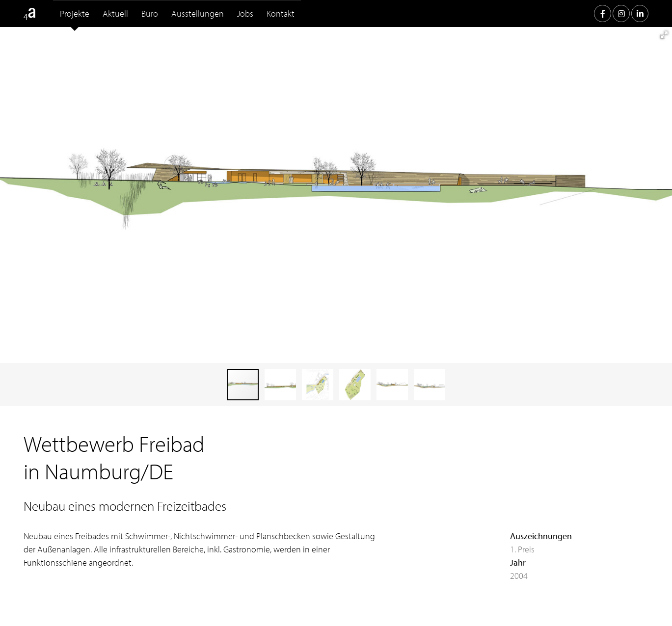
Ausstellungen (198, 13)
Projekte (75, 13)
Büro (150, 13)
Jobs (245, 13)
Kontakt (281, 13)
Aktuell (115, 13)
